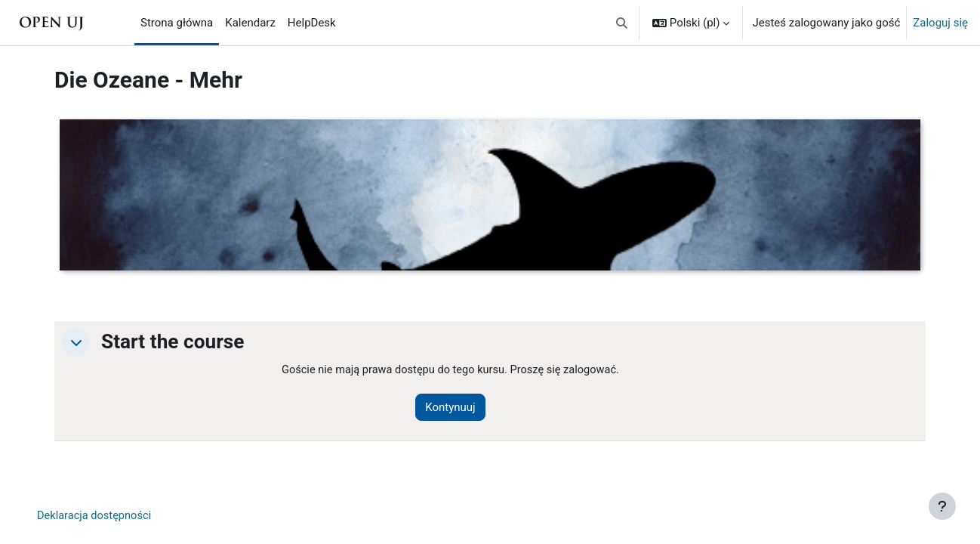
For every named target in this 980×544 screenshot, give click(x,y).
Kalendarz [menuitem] (250, 23)
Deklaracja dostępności (96, 517)
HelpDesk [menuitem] (312, 23)
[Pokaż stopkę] (942, 506)
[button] (622, 23)
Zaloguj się (940, 23)
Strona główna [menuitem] (177, 23)
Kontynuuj (455, 408)
